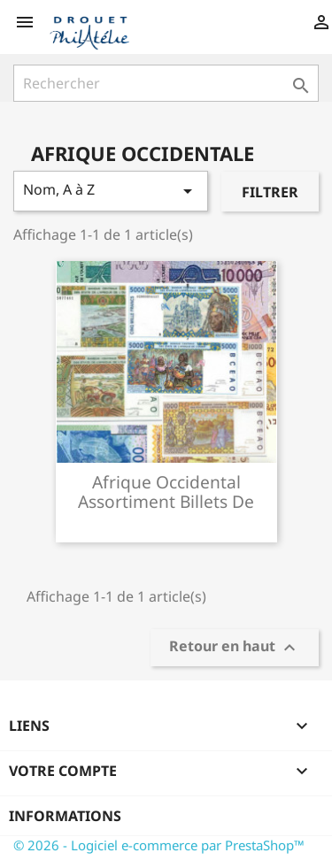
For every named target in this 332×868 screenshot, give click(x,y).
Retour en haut (235, 648)
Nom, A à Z (111, 191)
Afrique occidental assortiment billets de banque (166, 501)
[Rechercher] (166, 83)
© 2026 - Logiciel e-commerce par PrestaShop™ (159, 845)
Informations (65, 816)
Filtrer (270, 192)
